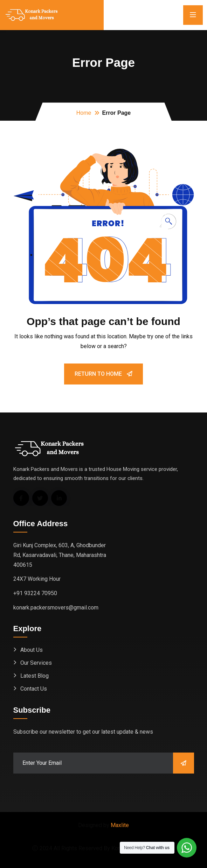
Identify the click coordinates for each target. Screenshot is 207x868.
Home (84, 113)
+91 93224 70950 (35, 593)
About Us (32, 650)
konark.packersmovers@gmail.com (56, 608)
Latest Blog (34, 676)
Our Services (36, 663)
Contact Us (34, 689)
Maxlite (120, 825)
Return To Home (103, 374)
